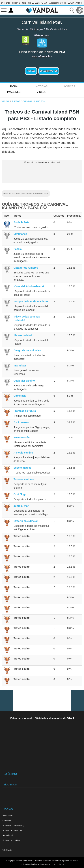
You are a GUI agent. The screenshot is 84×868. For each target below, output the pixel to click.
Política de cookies (11, 840)
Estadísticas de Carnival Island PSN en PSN (26, 194)
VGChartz (7, 850)
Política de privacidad (12, 830)
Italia (24, 3)
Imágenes (14, 92)
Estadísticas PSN (49, 71)
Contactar (7, 820)
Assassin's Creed (58, 3)
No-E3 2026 (34, 3)
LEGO (71, 3)
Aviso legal (8, 835)
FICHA (14, 86)
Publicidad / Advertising (13, 825)
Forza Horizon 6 (12, 3)
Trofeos (31, 71)
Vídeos (42, 92)
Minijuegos (36, 29)
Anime (79, 3)
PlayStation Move (56, 29)
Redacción (7, 815)
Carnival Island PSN (42, 22)
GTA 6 (45, 3)
